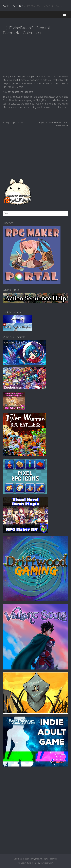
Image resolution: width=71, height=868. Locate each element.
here (21, 87)
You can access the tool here (18, 92)
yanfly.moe (14, 5)
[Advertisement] (35, 150)
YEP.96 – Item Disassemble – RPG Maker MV (53, 124)
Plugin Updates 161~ (13, 123)
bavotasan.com (47, 863)
